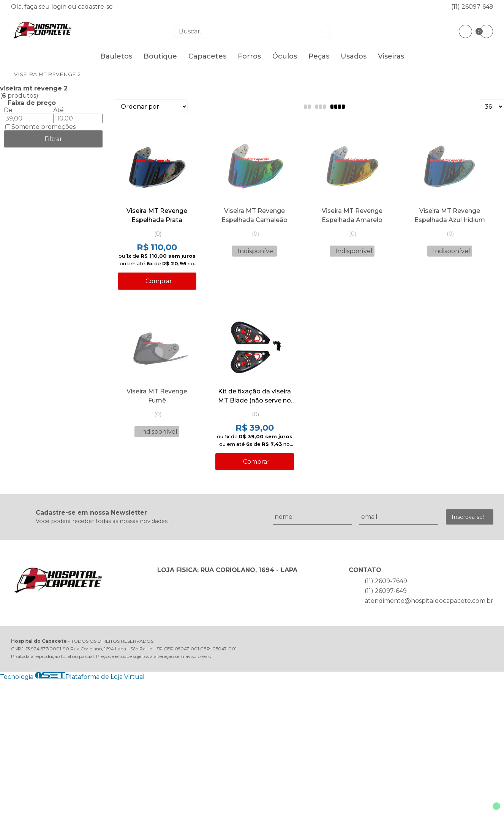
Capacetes (207, 56)
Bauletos (116, 56)
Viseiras (391, 56)
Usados (354, 56)
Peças (319, 56)
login (60, 7)
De (8, 110)
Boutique (160, 56)
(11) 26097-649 (472, 7)
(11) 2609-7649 (386, 581)
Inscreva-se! (468, 517)
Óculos (285, 56)
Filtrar (53, 139)
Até (58, 110)
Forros (249, 56)
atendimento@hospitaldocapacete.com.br (429, 601)
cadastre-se (95, 7)
